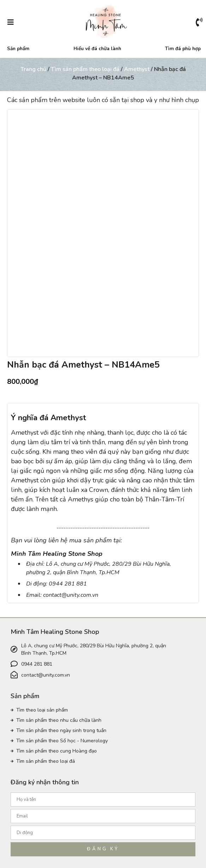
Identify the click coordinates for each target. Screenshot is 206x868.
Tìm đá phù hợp (183, 49)
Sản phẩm (18, 49)
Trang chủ (33, 69)
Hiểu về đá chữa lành (97, 49)
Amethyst (137, 69)
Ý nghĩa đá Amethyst (49, 415)
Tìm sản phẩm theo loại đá (85, 69)
